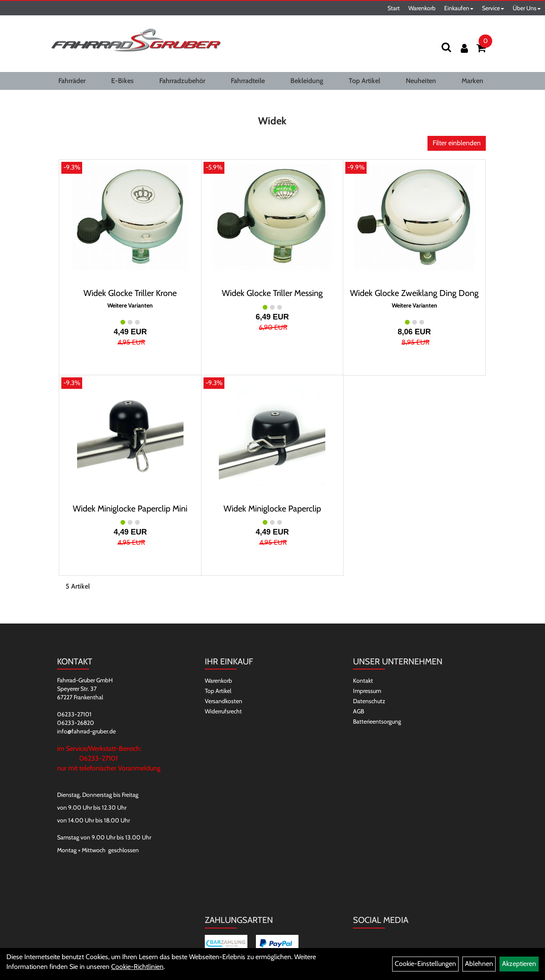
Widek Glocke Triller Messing (272, 293)
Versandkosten (224, 701)
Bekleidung (307, 81)
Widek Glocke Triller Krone (130, 293)
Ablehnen (479, 964)
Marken (472, 81)
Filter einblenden (457, 143)
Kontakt (363, 681)
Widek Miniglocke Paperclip (272, 509)
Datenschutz (369, 701)
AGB (359, 711)
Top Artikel (364, 81)
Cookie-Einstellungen (425, 964)
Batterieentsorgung (377, 721)
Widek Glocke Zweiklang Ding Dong (414, 293)
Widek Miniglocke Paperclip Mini (130, 509)
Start (394, 8)
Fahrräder (72, 81)
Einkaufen (459, 8)
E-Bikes (122, 81)
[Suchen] (446, 47)
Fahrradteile (248, 81)
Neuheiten (421, 81)
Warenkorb (422, 8)
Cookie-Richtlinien (137, 967)
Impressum (367, 691)
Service (493, 8)
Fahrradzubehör (182, 81)
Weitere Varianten (130, 306)
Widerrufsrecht (223, 711)
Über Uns (527, 8)
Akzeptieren (519, 964)
